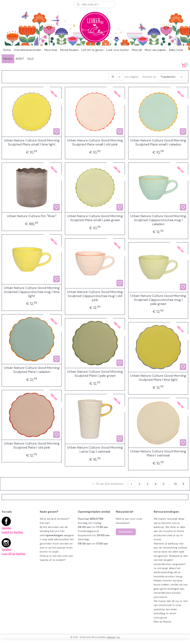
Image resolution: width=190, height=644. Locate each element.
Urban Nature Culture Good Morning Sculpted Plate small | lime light (32, 142)
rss (118, 637)
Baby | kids (176, 50)
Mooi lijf (137, 50)
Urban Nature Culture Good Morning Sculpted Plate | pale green (95, 374)
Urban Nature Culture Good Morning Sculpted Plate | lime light (158, 378)
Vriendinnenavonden (28, 50)
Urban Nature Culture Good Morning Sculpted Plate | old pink (32, 446)
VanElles (7, 528)
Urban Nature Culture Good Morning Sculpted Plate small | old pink (95, 142)
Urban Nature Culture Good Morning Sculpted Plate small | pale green (95, 218)
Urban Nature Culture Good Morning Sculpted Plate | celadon (32, 370)
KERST (20, 59)
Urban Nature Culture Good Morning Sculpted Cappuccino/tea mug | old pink (95, 296)
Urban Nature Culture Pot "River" (32, 216)
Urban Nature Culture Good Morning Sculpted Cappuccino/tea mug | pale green (158, 300)
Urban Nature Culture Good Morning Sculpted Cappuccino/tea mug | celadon (158, 220)
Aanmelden (126, 532)
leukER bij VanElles (12, 532)
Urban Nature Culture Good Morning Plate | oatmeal (158, 453)
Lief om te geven (92, 50)
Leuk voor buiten (118, 50)
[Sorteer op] (172, 77)
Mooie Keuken (69, 50)
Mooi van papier (155, 50)
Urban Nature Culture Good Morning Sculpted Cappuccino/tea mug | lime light (32, 292)
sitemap (111, 637)
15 (175, 484)
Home (7, 50)
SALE (31, 59)
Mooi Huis (51, 50)
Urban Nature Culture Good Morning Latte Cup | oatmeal (95, 450)
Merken (8, 59)
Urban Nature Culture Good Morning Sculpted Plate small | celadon (158, 142)
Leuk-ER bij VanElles (14, 554)
